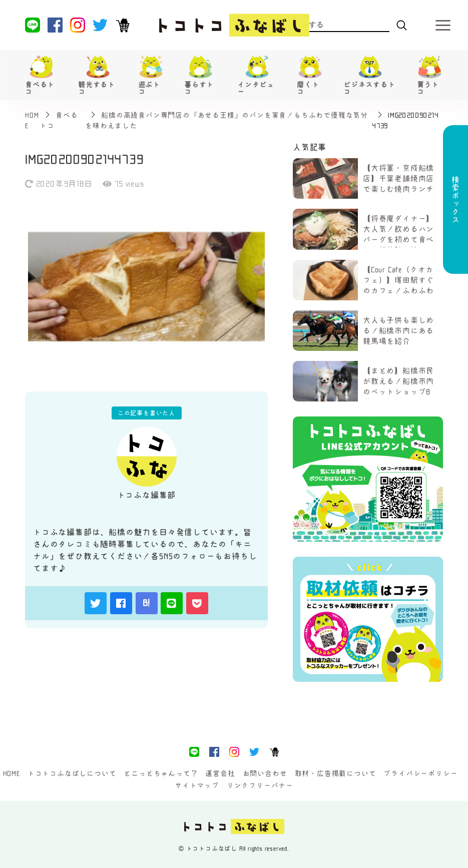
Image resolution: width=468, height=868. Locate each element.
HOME (12, 773)
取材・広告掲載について (336, 773)
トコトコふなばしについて (72, 773)
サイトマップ (197, 785)
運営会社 (220, 773)
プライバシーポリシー (420, 773)
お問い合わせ (265, 773)
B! (147, 603)
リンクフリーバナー (260, 785)
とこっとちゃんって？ (161, 773)
